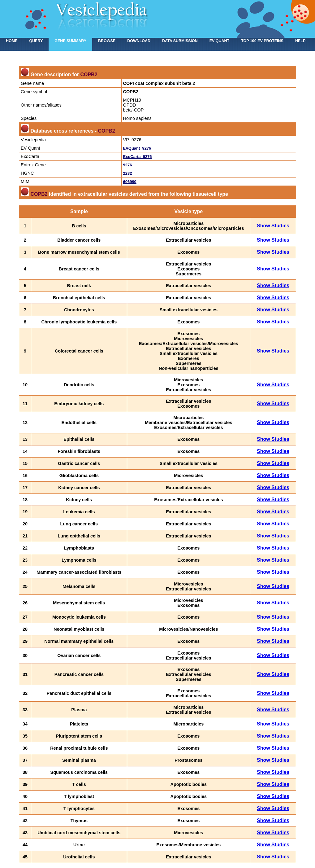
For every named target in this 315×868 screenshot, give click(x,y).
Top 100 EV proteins (262, 41)
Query (36, 41)
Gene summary (70, 41)
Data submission (180, 41)
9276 (128, 165)
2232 (128, 173)
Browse (107, 41)
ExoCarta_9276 (138, 157)
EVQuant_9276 (137, 148)
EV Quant (219, 41)
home (12, 41)
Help (300, 41)
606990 (130, 182)
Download (139, 41)
